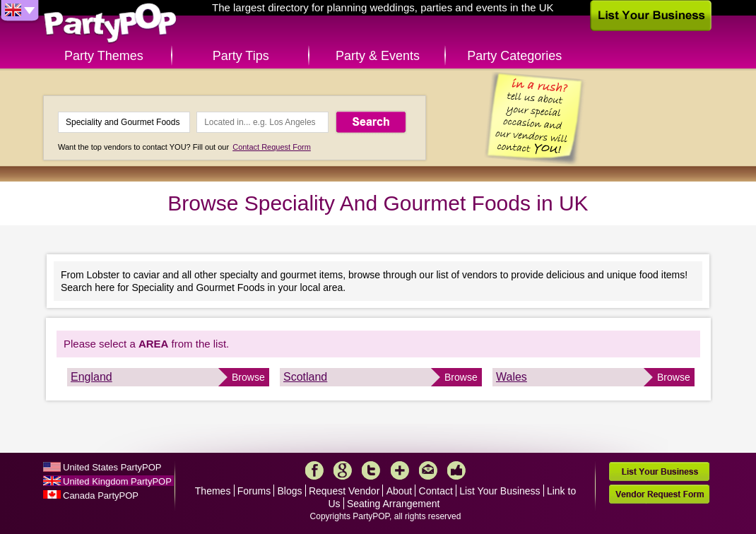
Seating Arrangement (394, 504)
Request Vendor (344, 491)
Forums (254, 491)
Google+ (343, 470)
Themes (213, 491)
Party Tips (241, 56)
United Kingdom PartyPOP (117, 481)
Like (456, 470)
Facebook (314, 470)
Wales (512, 377)
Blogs (290, 491)
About (400, 491)
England (91, 377)
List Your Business (500, 491)
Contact (436, 491)
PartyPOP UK (110, 24)
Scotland (305, 377)
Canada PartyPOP (101, 496)
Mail (428, 470)
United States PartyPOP (112, 467)
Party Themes (104, 56)
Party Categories (514, 56)
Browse (248, 377)
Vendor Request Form (659, 494)
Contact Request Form (272, 147)
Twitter (371, 470)
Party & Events (378, 56)
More (400, 470)
